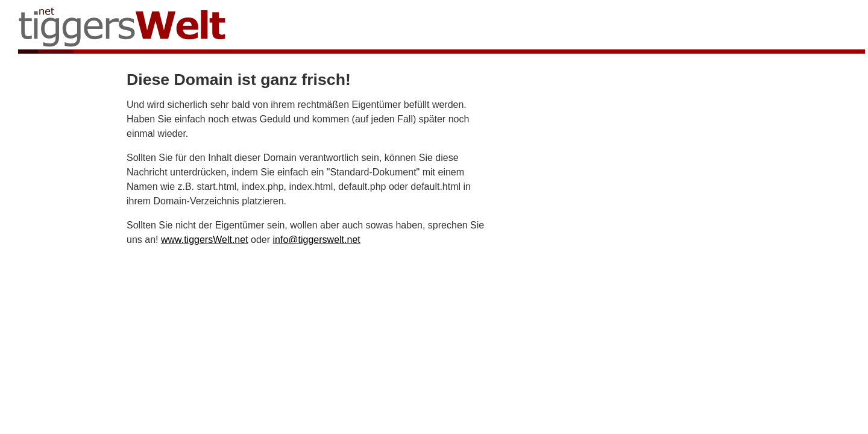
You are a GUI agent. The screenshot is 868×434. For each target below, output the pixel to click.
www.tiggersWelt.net (205, 240)
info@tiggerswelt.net (317, 240)
